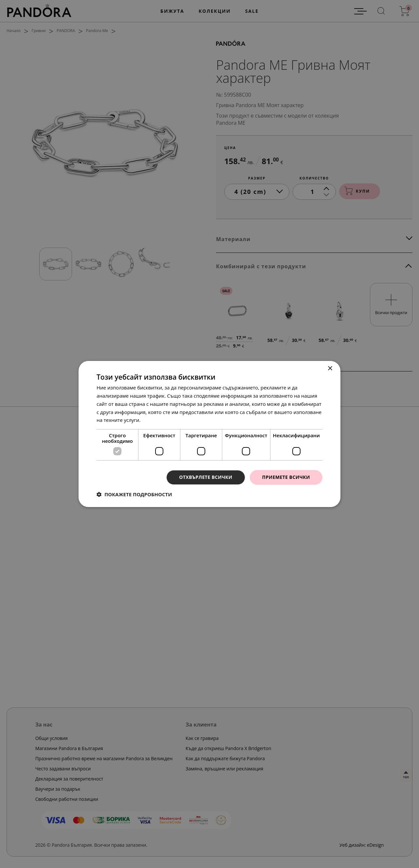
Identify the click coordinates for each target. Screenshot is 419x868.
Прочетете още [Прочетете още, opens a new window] (160, 420)
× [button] (330, 369)
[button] (134, 494)
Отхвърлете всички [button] (206, 477)
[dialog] (209, 434)
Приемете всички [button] (286, 477)
